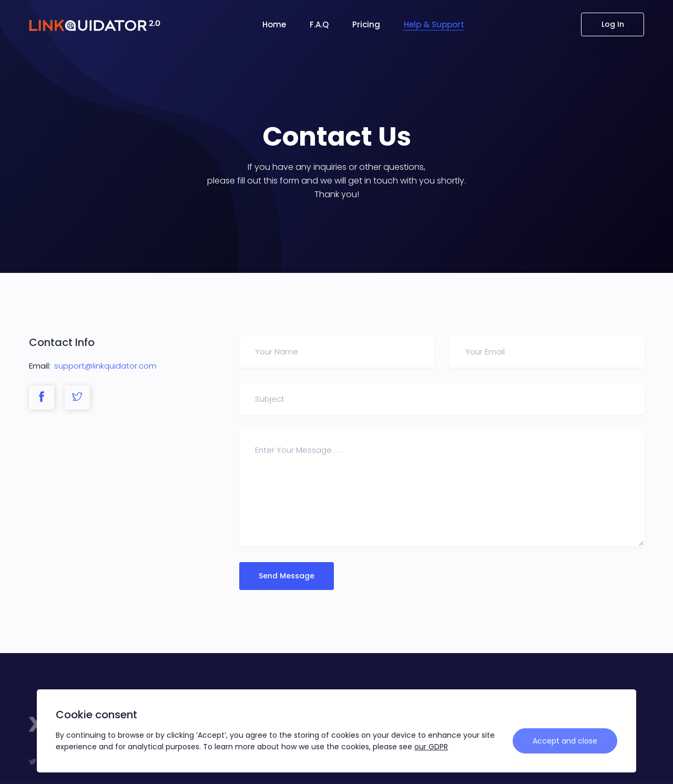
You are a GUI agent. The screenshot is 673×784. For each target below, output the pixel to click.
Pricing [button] (366, 24)
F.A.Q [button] (319, 24)
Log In (613, 24)
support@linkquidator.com (105, 366)
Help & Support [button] (434, 24)
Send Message (287, 576)
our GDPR (431, 747)
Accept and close (565, 741)
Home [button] (274, 24)
